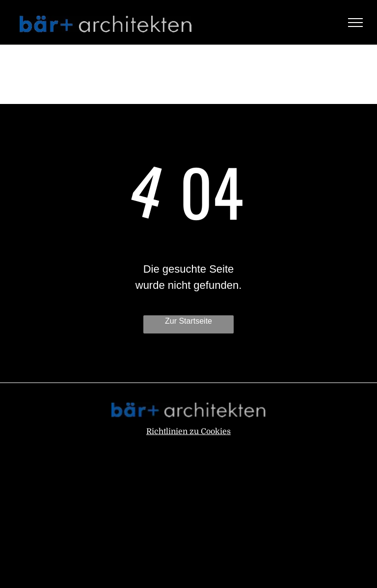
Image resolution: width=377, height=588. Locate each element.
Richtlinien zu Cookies (188, 432)
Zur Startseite (188, 321)
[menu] (355, 23)
